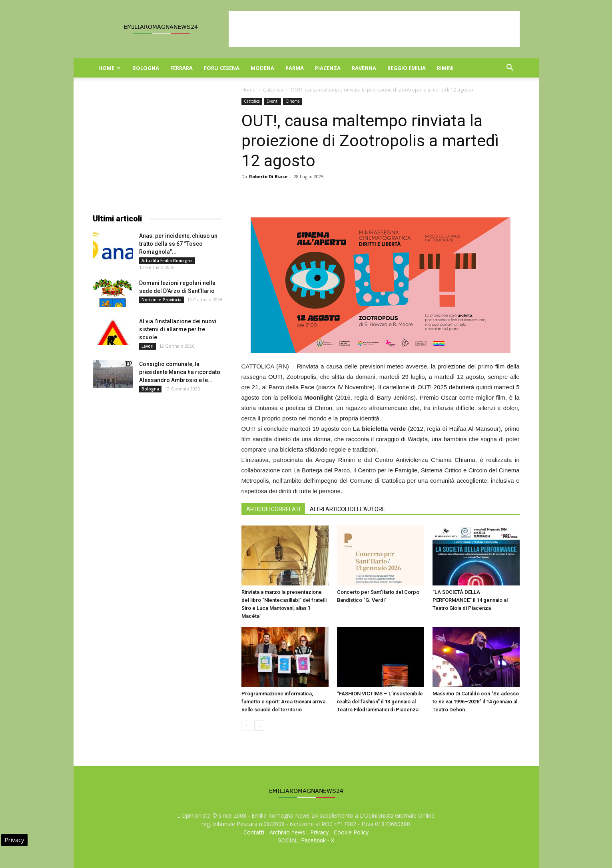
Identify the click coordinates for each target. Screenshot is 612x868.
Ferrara (181, 68)
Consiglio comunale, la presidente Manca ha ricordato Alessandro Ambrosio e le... (180, 372)
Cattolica (273, 90)
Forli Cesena (222, 68)
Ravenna (364, 68)
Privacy (319, 832)
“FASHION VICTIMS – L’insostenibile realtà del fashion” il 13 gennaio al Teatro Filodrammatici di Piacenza (380, 702)
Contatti (254, 832)
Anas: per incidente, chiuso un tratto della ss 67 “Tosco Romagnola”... (178, 244)
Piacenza (328, 68)
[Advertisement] (374, 29)
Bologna (146, 68)
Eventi (273, 101)
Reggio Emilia (407, 68)
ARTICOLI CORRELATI (273, 509)
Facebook (313, 840)
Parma (295, 68)
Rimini (445, 68)
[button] (510, 69)
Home (110, 68)
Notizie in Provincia (161, 300)
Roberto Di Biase (268, 176)
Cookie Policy (351, 832)
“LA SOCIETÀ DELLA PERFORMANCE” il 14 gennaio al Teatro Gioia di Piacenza (470, 600)
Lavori (148, 346)
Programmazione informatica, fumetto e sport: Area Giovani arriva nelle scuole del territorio (283, 702)
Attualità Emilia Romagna (167, 261)
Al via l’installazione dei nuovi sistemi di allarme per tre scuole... (178, 329)
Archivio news (287, 832)
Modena (262, 68)
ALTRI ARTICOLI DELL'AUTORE (348, 509)
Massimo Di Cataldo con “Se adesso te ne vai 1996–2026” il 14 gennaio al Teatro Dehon (476, 702)
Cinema (293, 101)
